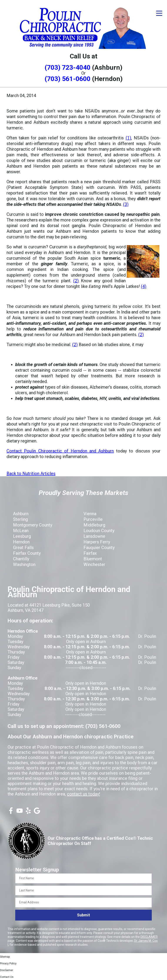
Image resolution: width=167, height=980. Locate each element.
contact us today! (83, 794)
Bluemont (93, 559)
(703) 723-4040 (68, 67)
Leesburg (22, 536)
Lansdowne (94, 536)
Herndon (21, 542)
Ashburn (21, 514)
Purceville (93, 519)
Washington (24, 564)
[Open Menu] (159, 13)
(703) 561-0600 (68, 79)
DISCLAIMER (149, 937)
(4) (144, 286)
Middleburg (94, 525)
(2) (76, 281)
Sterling (20, 519)
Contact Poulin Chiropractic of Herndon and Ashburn (60, 451)
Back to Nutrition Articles (31, 474)
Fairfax (90, 553)
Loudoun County (99, 531)
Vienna (90, 514)
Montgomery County (33, 525)
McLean (21, 531)
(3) (126, 204)
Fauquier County (99, 548)
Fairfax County (27, 553)
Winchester (94, 564)
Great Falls (23, 548)
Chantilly (21, 559)
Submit (83, 915)
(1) (128, 138)
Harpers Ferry (97, 542)
